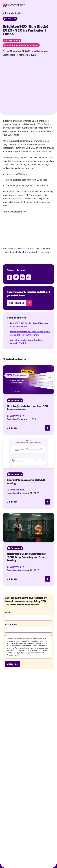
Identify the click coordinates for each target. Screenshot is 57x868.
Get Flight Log (17, 280)
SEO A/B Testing (12, 41)
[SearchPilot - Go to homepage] (14, 5)
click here (23, 229)
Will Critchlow (41, 51)
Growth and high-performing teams (21, 45)
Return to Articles (14, 13)
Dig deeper (13, 405)
